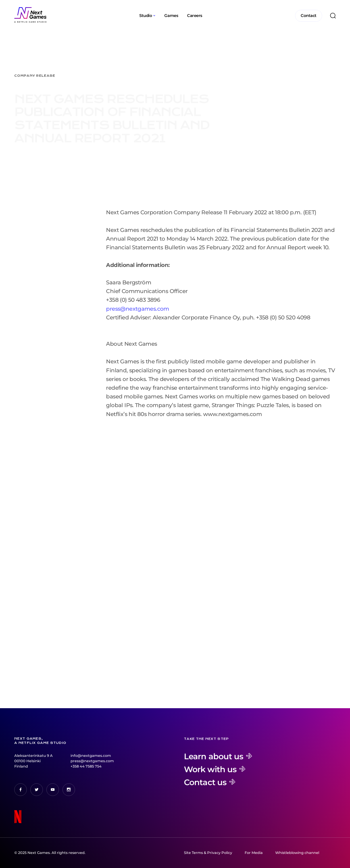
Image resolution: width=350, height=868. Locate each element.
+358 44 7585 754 (86, 766)
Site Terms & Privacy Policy (208, 853)
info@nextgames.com (91, 756)
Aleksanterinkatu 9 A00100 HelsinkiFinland (33, 761)
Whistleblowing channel (297, 853)
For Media (254, 853)
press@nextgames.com (137, 313)
